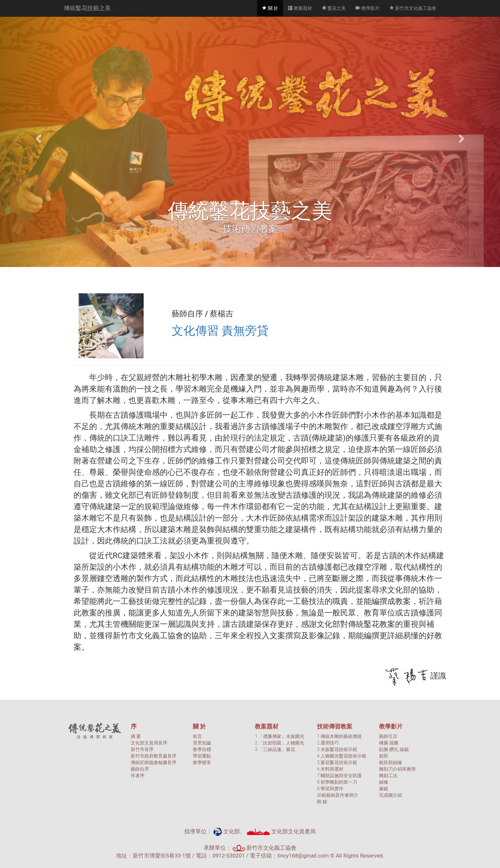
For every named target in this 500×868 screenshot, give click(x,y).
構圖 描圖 (389, 743)
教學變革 (202, 762)
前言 (197, 736)
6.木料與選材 (330, 769)
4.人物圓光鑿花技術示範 (342, 756)
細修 (384, 782)
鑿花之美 (334, 8)
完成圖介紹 (391, 795)
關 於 (273, 8)
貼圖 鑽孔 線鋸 (394, 749)
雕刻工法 (388, 776)
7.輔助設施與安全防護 (339, 776)
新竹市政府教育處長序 (154, 756)
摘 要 (136, 736)
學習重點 (202, 756)
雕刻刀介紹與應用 (397, 769)
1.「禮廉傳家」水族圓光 (280, 736)
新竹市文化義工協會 (413, 8)
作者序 (138, 776)
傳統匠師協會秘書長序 (154, 762)
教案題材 (300, 8)
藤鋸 (384, 789)
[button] (38, 137)
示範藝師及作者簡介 (338, 795)
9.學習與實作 (330, 789)
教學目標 (202, 749)
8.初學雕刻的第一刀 (337, 782)
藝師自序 (140, 769)
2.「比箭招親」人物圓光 (280, 743)
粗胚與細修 (391, 762)
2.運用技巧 (328, 743)
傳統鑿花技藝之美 (87, 8)
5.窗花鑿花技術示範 (337, 762)
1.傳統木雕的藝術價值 (339, 736)
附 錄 (322, 802)
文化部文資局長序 (149, 743)
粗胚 (384, 756)
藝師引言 (388, 736)
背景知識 (202, 743)
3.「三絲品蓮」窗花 (275, 749)
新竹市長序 (142, 749)
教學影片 (367, 8)
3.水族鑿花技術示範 (337, 749)
